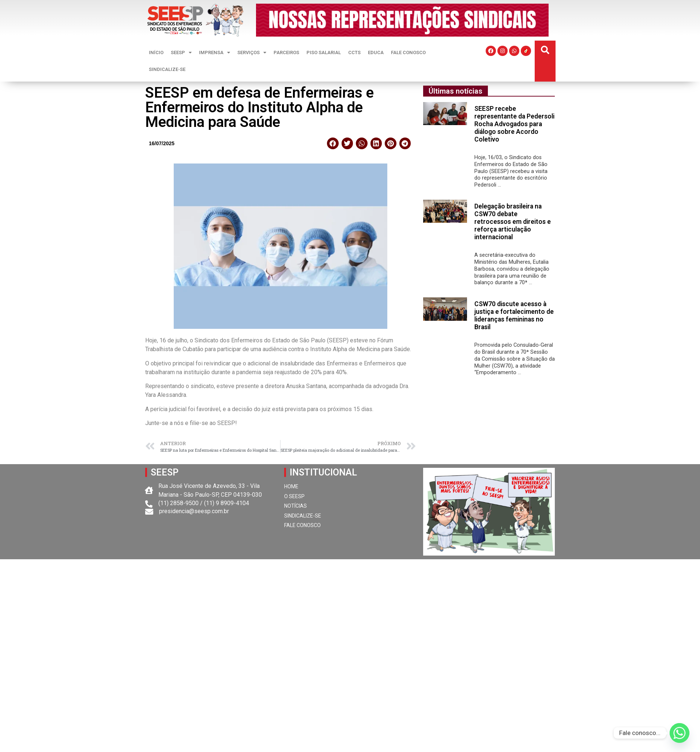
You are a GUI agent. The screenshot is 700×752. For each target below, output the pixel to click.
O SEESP (294, 496)
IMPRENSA (214, 52)
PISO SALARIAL (324, 52)
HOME (291, 486)
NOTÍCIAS (296, 506)
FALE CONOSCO (408, 52)
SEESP (181, 52)
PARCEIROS (286, 52)
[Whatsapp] (680, 733)
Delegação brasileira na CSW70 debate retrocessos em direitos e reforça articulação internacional (513, 222)
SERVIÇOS (252, 52)
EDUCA (376, 52)
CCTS (354, 52)
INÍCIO (156, 52)
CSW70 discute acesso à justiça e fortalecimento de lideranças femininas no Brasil (514, 315)
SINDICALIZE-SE (167, 69)
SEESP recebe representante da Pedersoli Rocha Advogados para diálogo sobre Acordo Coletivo (514, 124)
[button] (545, 50)
